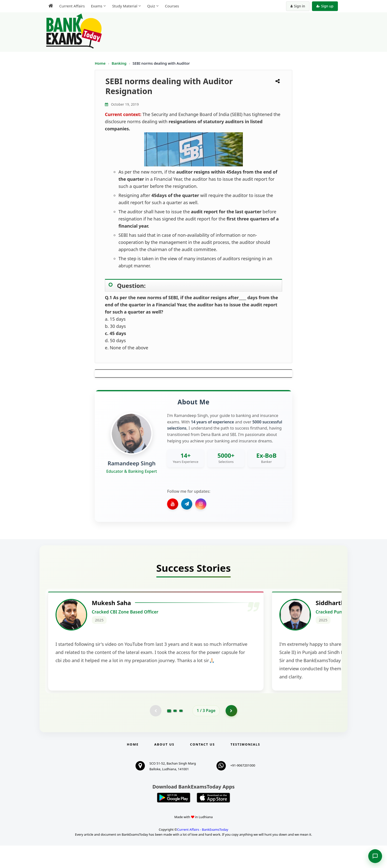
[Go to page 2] (175, 733)
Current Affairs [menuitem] (72, 6)
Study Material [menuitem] (125, 6)
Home (100, 63)
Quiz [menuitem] (151, 6)
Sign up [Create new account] (325, 6)
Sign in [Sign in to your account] (298, 6)
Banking (119, 63)
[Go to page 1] (169, 732)
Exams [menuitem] (97, 6)
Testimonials (245, 767)
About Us (164, 767)
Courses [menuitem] (172, 6)
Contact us (202, 767)
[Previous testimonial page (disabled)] (155, 733)
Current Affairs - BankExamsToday (203, 852)
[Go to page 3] (181, 733)
